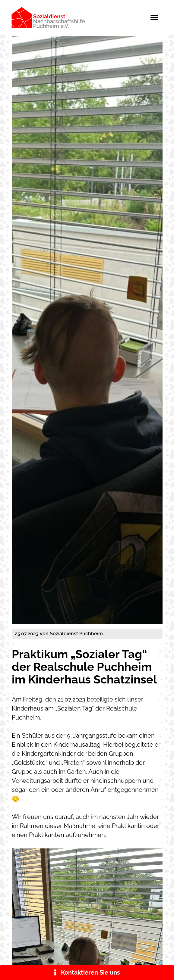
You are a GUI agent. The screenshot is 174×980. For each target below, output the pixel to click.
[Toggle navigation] (157, 17)
